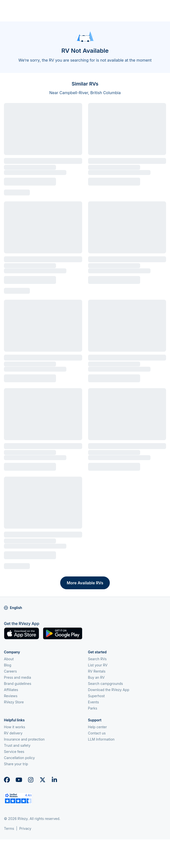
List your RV (98, 665)
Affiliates (11, 690)
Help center (98, 727)
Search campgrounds (106, 684)
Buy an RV (96, 677)
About (9, 659)
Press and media (18, 677)
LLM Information (101, 739)
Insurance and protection (24, 739)
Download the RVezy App (109, 690)
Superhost (96, 696)
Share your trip (16, 764)
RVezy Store (14, 702)
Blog (8, 665)
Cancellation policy (19, 758)
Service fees (14, 752)
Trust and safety (17, 745)
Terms (9, 828)
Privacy (25, 828)
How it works (15, 727)
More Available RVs (85, 583)
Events (94, 702)
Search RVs (97, 659)
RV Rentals (97, 671)
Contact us (97, 733)
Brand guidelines (18, 684)
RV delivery (13, 733)
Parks (93, 708)
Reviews (11, 696)
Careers (10, 671)
